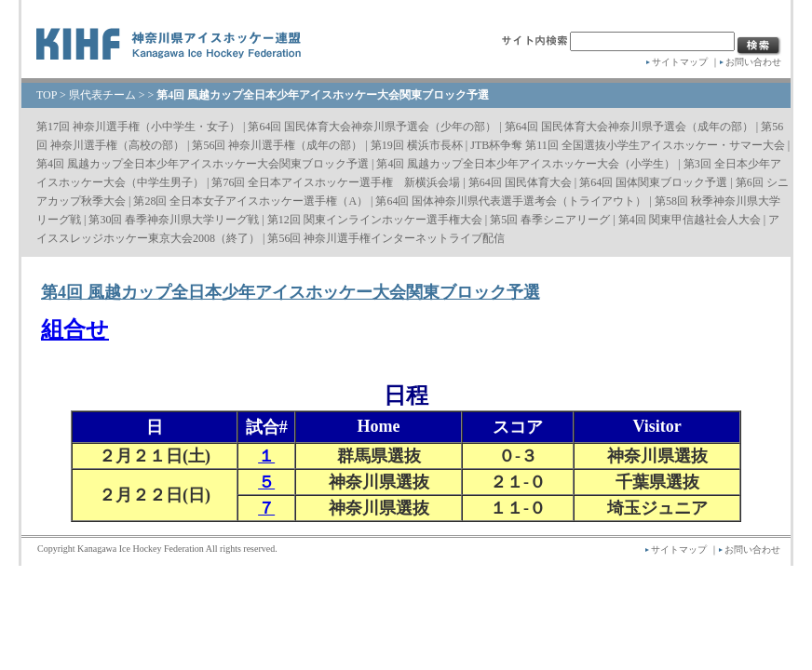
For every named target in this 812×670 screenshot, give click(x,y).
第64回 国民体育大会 (520, 182)
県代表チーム (102, 95)
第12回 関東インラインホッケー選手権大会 (375, 220)
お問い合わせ (753, 62)
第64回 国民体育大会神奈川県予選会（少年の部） (372, 127)
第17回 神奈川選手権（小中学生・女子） (138, 127)
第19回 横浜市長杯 (417, 145)
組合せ (75, 329)
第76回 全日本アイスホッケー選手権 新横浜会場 (336, 182)
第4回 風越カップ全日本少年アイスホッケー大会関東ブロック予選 (203, 164)
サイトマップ (680, 62)
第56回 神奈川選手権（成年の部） (277, 145)
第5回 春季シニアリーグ (550, 220)
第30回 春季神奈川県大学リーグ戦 (174, 220)
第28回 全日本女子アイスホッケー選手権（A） (250, 201)
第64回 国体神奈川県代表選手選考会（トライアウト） (511, 201)
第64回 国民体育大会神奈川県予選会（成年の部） (629, 127)
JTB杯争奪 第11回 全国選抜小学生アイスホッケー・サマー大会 (628, 145)
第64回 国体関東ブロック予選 (653, 182)
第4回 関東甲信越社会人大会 (690, 220)
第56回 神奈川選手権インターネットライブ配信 (386, 238)
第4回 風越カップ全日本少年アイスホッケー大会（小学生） (526, 164)
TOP (47, 95)
